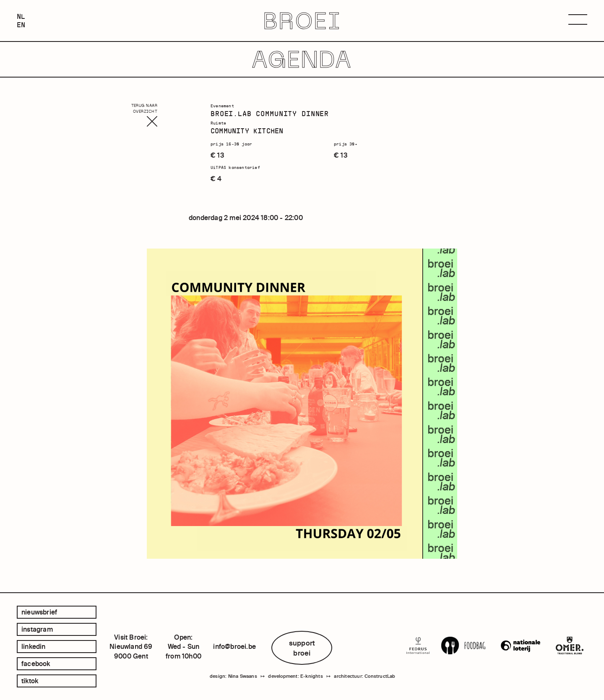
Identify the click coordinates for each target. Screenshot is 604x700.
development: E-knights (295, 676)
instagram (37, 629)
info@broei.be (234, 646)
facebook (36, 664)
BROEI (302, 21)
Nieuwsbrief (39, 612)
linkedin (34, 646)
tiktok (30, 681)
